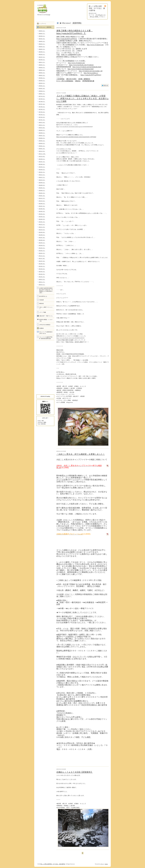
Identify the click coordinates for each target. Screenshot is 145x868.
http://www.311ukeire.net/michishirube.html (87, 67)
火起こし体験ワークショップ (46, 308)
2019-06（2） (42, 78)
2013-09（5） (42, 203)
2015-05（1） (42, 167)
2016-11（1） (42, 125)
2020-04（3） (42, 67)
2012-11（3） (42, 227)
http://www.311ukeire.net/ (95, 45)
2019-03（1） (42, 83)
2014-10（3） (42, 180)
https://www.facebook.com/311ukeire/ (81, 65)
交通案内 (41, 328)
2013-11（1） (42, 198)
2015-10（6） (42, 156)
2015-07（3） (42, 162)
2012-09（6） (42, 232)
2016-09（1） (42, 130)
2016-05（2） (42, 141)
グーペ (102, 864)
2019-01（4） (42, 88)
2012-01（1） (42, 253)
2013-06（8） (42, 209)
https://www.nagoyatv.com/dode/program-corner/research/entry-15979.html (76, 137)
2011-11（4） (42, 258)
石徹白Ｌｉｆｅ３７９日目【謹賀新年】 (75, 772)
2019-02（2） (42, 86)
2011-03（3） (42, 271)
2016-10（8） (42, 128)
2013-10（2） (42, 201)
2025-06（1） (42, 36)
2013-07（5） (42, 206)
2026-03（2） (42, 31)
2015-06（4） (42, 164)
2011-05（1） (42, 266)
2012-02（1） (42, 251)
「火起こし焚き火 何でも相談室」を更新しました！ (81, 454)
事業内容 (41, 304)
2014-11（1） (42, 177)
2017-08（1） (42, 101)
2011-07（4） (42, 261)
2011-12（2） (42, 256)
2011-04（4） (42, 269)
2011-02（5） (42, 274)
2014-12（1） (42, 175)
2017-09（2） (42, 99)
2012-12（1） (42, 224)
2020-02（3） (42, 73)
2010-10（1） (42, 285)
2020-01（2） (42, 75)
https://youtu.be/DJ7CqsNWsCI (67, 39)
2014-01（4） (42, 196)
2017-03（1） (42, 114)
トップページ (43, 24)
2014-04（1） (42, 190)
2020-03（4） (42, 70)
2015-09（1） (42, 159)
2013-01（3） (42, 222)
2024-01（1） (42, 49)
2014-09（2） (42, 182)
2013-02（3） (42, 219)
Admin (106, 864)
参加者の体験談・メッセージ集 (46, 320)
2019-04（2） (42, 80)
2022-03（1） (42, 54)
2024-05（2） (42, 41)
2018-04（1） (42, 91)
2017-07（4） (42, 104)
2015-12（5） (42, 151)
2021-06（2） (42, 60)
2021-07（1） (42, 57)
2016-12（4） (42, 122)
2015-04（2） (42, 169)
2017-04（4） (42, 112)
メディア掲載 (43, 312)
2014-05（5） (42, 188)
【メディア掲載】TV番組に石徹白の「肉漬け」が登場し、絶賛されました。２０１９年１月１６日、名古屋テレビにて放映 (83, 98)
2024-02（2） (42, 46)
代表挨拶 (41, 300)
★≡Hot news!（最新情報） (46, 27)
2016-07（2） (42, 135)
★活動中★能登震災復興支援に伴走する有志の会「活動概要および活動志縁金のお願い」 (46, 290)
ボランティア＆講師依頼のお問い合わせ (46, 333)
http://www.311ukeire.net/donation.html (81, 69)
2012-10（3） (42, 230)
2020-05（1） (42, 65)
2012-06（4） (42, 240)
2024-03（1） (42, 44)
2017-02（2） (42, 117)
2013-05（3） (42, 211)
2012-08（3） (42, 235)
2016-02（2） (42, 146)
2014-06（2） (42, 185)
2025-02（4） (42, 39)
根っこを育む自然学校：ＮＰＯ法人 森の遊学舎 (53, 864)
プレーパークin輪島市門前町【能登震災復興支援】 (46, 338)
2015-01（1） (42, 172)
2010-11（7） (42, 282)
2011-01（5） (42, 277)
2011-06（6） (42, 264)
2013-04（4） (42, 214)
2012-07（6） (42, 237)
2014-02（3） (42, 193)
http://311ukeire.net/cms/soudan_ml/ (91, 71)
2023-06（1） (42, 52)
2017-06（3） (42, 107)
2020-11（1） (42, 62)
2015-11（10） (42, 154)
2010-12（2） (42, 279)
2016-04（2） (42, 143)
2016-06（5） (42, 138)
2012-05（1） (42, 243)
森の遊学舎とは (43, 296)
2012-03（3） (42, 248)
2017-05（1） (42, 109)
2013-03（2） (42, 216)
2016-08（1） (42, 133)
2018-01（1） (42, 94)
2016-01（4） (42, 148)
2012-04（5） (42, 245)
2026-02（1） (42, 33)
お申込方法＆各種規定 (45, 325)
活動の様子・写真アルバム (46, 316)
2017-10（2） (42, 96)
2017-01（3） (42, 120)
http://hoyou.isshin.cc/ (91, 73)
